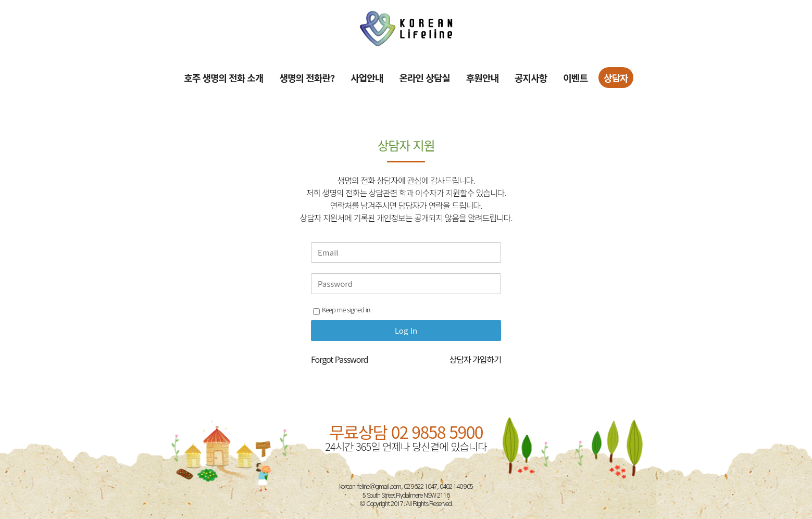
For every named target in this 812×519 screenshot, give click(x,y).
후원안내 (482, 78)
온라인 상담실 (424, 78)
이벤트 (575, 78)
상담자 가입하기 (475, 359)
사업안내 (367, 78)
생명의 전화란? (307, 78)
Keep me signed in (341, 310)
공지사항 (531, 78)
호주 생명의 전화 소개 (223, 78)
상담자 (616, 78)
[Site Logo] (406, 28)
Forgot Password (339, 359)
